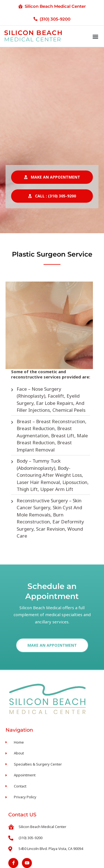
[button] (95, 36)
